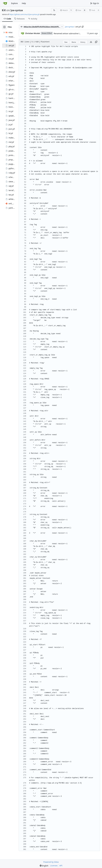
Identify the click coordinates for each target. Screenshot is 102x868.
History (83, 42)
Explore (14, 3)
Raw (66, 42)
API (61, 866)
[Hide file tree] (4, 27)
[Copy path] (83, 27)
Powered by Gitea (51, 862)
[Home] (5, 3)
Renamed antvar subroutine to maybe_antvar (73, 33)
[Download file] (91, 42)
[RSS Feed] (54, 10)
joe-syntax (17, 10)
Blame (74, 42)
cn (8, 10)
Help (24, 3)
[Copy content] (96, 42)
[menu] (44, 866)
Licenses (54, 866)
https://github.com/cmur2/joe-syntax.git (24, 14)
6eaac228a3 (47, 33)
